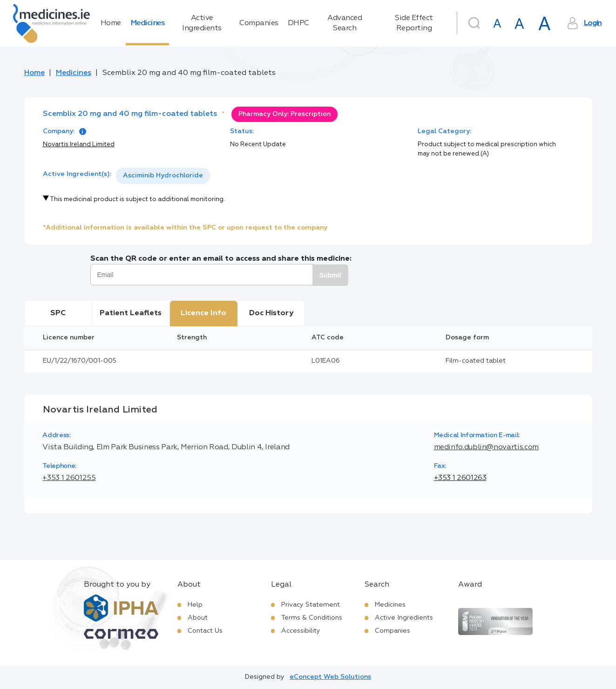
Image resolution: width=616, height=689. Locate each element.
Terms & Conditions (312, 618)
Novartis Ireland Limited (79, 145)
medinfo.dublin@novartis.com (486, 447)
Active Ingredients (202, 23)
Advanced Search (345, 23)
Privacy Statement (311, 605)
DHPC (298, 23)
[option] (163, 176)
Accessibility (301, 631)
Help (195, 605)
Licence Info (203, 313)
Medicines (148, 23)
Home (111, 23)
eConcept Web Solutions (330, 677)
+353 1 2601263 (460, 478)
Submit (330, 275)
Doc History (271, 313)
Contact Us (205, 631)
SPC (58, 313)
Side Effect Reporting (414, 23)
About (198, 618)
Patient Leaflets (131, 313)
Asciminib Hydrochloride (163, 176)
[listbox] (163, 176)
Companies (259, 23)
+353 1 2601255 (69, 478)
